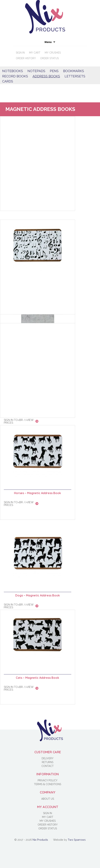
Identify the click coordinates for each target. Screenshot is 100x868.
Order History (26, 58)
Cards (8, 81)
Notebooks (13, 71)
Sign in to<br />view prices (19, 606)
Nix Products (40, 840)
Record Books (15, 76)
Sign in (20, 53)
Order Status (49, 58)
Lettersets (75, 76)
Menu (48, 42)
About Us (48, 799)
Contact (48, 766)
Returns (48, 762)
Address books (46, 76)
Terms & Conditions (48, 784)
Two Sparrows (77, 840)
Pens (54, 71)
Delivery (48, 758)
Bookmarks (74, 71)
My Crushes (53, 53)
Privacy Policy (48, 780)
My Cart (35, 53)
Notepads (36, 71)
